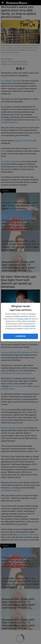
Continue (20, 336)
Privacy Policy (23, 319)
